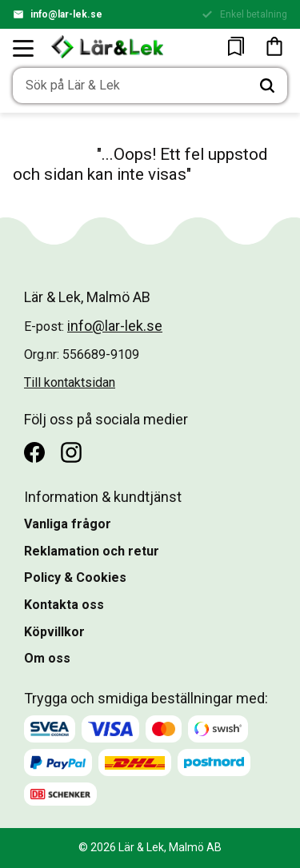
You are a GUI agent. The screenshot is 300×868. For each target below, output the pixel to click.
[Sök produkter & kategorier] (130, 86)
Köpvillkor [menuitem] (54, 632)
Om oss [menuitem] (47, 658)
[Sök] (267, 86)
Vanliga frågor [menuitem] (68, 524)
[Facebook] (34, 452)
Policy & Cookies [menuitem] (75, 577)
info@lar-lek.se (66, 14)
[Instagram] (71, 452)
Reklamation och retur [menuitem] (92, 551)
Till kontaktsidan (70, 382)
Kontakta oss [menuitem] (64, 605)
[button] (24, 48)
